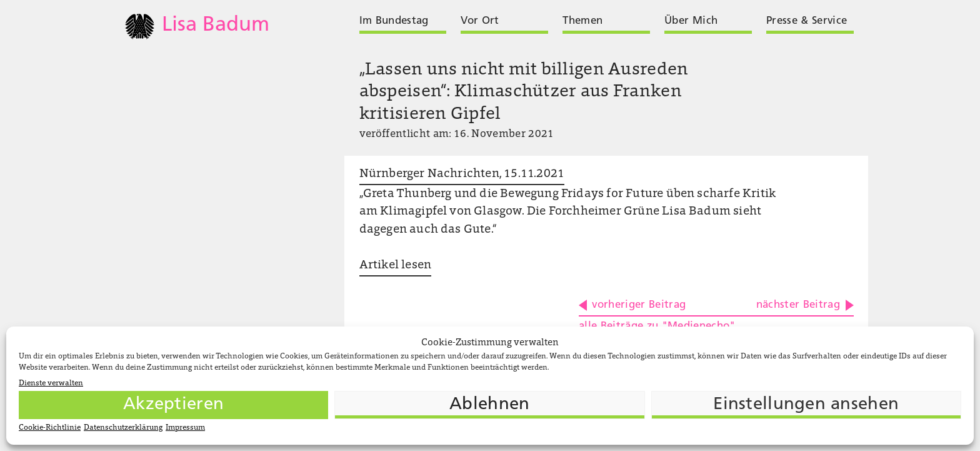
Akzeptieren (173, 405)
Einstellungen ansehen (806, 405)
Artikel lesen (395, 266)
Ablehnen (489, 405)
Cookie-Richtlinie (50, 428)
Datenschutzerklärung (123, 428)
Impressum (185, 428)
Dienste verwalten (51, 383)
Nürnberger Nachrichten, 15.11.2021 (462, 174)
